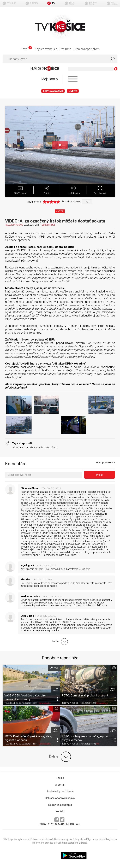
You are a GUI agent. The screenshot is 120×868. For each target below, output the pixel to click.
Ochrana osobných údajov (60, 798)
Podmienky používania (60, 791)
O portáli (60, 785)
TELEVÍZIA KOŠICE (14, 225)
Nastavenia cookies (60, 805)
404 (55, 730)
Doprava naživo (53, 91)
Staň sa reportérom (87, 49)
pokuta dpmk (18, 447)
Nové (26, 49)
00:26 (54, 668)
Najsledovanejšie (46, 49)
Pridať (99, 475)
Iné (98, 744)
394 (113, 730)
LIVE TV (73, 91)
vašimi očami (51, 447)
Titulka (60, 778)
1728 (113, 689)
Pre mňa (65, 49)
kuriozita (29, 447)
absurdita (39, 447)
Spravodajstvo (48, 225)
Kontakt (60, 811)
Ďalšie (60, 757)
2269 (55, 689)
